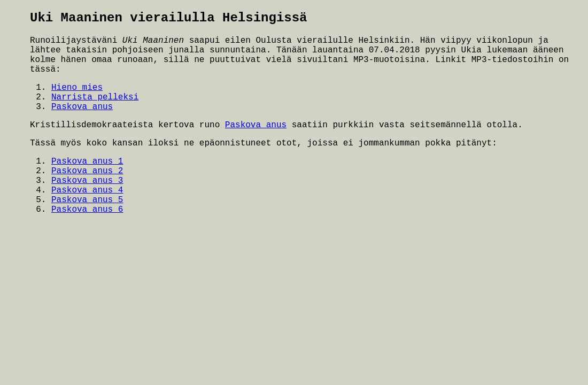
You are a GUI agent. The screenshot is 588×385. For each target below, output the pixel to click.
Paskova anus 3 (87, 181)
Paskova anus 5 (87, 200)
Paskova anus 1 (87, 161)
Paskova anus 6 (87, 210)
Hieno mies (77, 88)
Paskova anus (82, 107)
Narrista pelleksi (95, 97)
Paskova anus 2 (87, 171)
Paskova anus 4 (87, 190)
